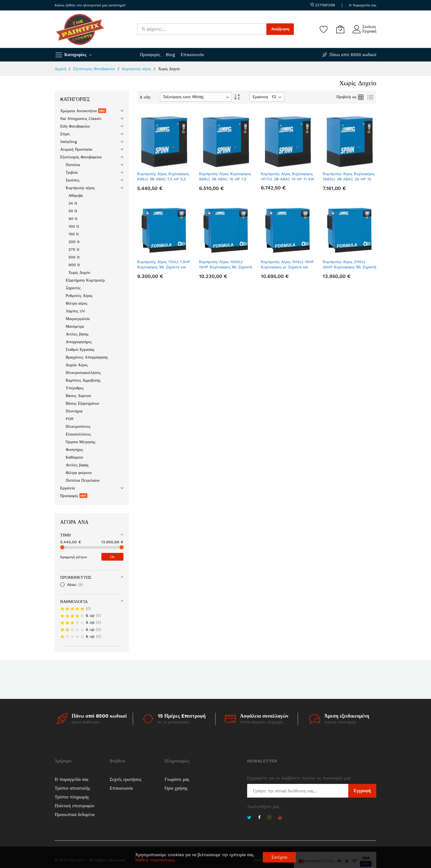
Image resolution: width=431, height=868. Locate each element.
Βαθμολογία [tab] (74, 602)
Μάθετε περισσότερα (155, 860)
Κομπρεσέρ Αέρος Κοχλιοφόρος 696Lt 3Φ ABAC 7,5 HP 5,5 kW (163, 179)
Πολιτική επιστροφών (75, 806)
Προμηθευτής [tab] (76, 577)
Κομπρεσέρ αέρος (137, 69)
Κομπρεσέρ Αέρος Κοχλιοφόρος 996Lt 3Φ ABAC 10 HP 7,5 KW (225, 179)
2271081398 (323, 5)
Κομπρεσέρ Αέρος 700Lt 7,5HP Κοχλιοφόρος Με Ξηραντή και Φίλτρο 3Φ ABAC (164, 267)
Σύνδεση (369, 27)
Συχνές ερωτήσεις (126, 779)
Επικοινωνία (192, 55)
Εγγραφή (369, 31)
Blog (170, 55)
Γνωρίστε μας (177, 779)
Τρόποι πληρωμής (72, 797)
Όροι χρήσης (176, 788)
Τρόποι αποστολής (72, 788)
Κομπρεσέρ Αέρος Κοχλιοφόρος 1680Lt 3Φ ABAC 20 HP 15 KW (349, 179)
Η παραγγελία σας (363, 5)
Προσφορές (150, 55)
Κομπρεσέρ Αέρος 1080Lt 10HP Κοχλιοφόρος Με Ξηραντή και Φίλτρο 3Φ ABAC (226, 267)
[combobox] (202, 29)
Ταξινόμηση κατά (177, 97)
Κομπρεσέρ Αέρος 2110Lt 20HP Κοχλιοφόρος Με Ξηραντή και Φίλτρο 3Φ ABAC (350, 267)
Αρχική (61, 69)
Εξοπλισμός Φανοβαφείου (95, 69)
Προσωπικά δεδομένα (75, 815)
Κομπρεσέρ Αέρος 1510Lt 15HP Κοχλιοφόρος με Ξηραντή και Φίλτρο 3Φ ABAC (287, 267)
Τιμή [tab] (65, 535)
